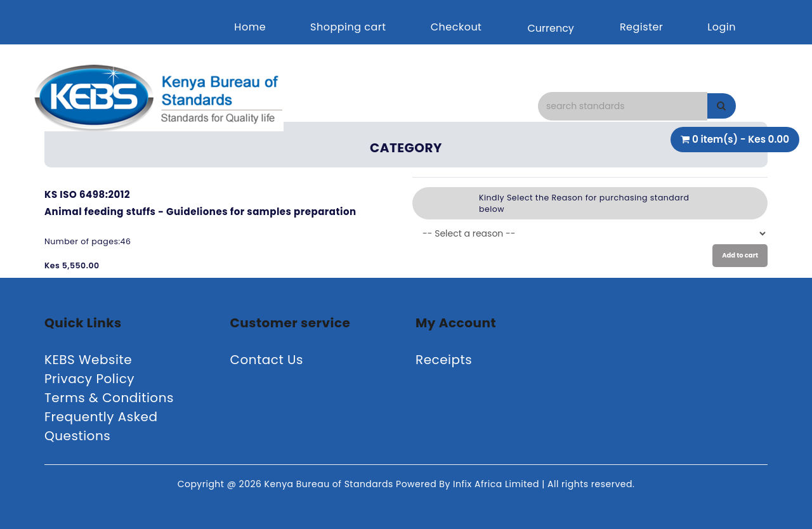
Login (722, 27)
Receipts (444, 360)
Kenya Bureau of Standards (330, 484)
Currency (550, 28)
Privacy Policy (89, 379)
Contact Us (267, 360)
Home (250, 27)
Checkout (456, 27)
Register (641, 27)
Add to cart (740, 255)
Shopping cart (348, 27)
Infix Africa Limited (497, 484)
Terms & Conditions (109, 398)
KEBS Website (88, 360)
